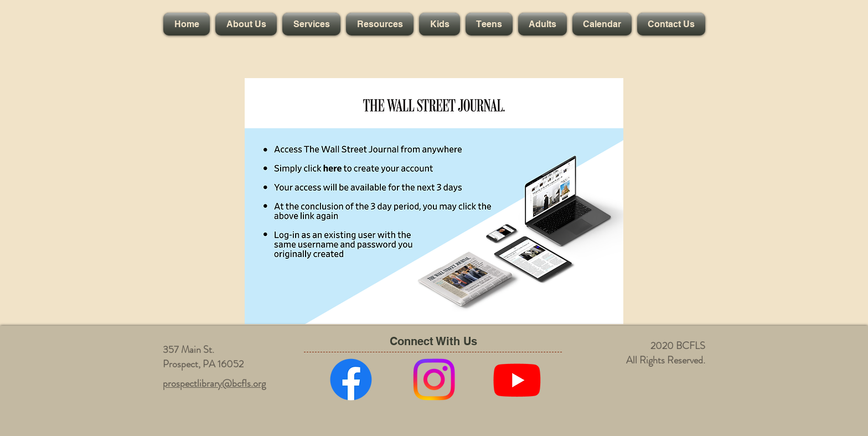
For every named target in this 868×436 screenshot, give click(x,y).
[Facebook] (351, 379)
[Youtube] (517, 379)
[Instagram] (434, 379)
